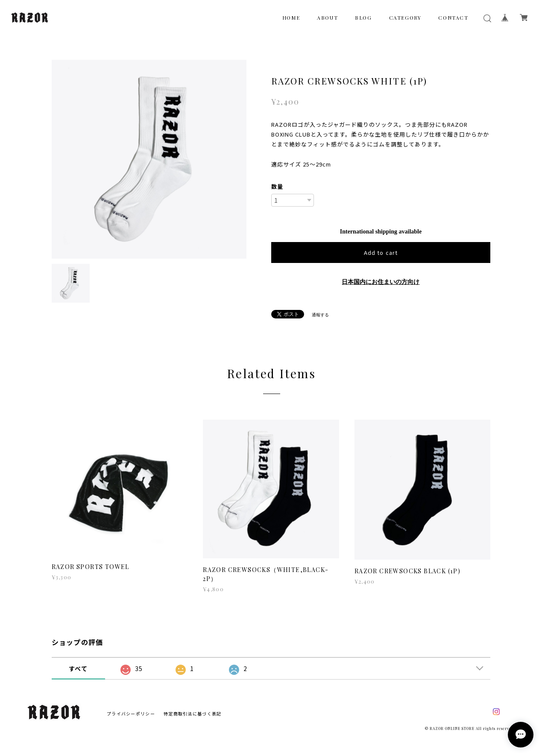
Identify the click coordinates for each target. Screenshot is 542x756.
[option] (149, 159)
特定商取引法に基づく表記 (192, 714)
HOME (291, 18)
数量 (277, 186)
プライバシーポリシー (131, 714)
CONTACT (453, 18)
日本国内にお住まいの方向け (381, 282)
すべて (78, 668)
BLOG (363, 18)
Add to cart (381, 252)
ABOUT (327, 18)
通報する (320, 315)
